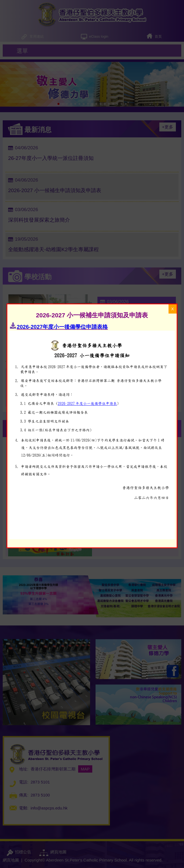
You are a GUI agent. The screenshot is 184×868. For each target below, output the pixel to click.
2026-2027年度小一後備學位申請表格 (62, 225)
